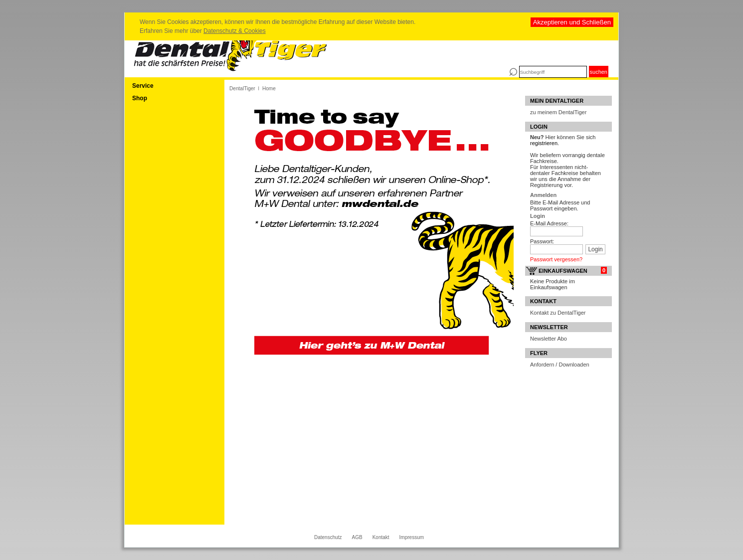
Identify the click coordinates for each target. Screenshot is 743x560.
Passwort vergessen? (556, 259)
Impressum (412, 537)
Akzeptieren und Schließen (572, 22)
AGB (357, 537)
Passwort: (542, 241)
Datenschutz (328, 537)
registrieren (544, 143)
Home (269, 89)
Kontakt (381, 537)
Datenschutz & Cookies (235, 31)
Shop (140, 98)
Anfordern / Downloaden (560, 365)
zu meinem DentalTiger (558, 112)
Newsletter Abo (549, 339)
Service (143, 86)
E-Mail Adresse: (549, 223)
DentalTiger (242, 89)
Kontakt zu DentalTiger (558, 313)
